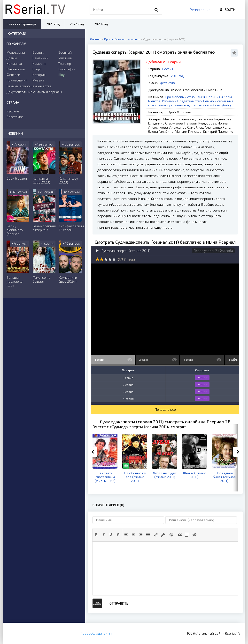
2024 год (77, 24)
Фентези (13, 75)
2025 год (53, 24)
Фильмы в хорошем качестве (29, 86)
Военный (65, 52)
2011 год (177, 76)
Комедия (39, 64)
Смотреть (202, 377)
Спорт (37, 69)
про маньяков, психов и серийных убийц (199, 105)
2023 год (101, 24)
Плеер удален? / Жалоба (213, 251)
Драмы (12, 58)
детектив (167, 83)
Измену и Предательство (182, 101)
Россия (168, 69)
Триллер (65, 64)
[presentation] (96, 535)
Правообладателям (96, 633)
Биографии (67, 69)
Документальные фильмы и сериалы (34, 92)
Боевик (38, 52)
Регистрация (200, 10)
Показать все (165, 409)
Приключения (17, 80)
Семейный (40, 58)
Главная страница (22, 24)
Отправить (119, 603)
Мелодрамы (16, 52)
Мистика (65, 58)
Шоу (62, 75)
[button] (96, 535)
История (39, 75)
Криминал (14, 64)
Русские (13, 111)
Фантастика (16, 69)
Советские (15, 117)
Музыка (38, 80)
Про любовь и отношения (185, 97)
